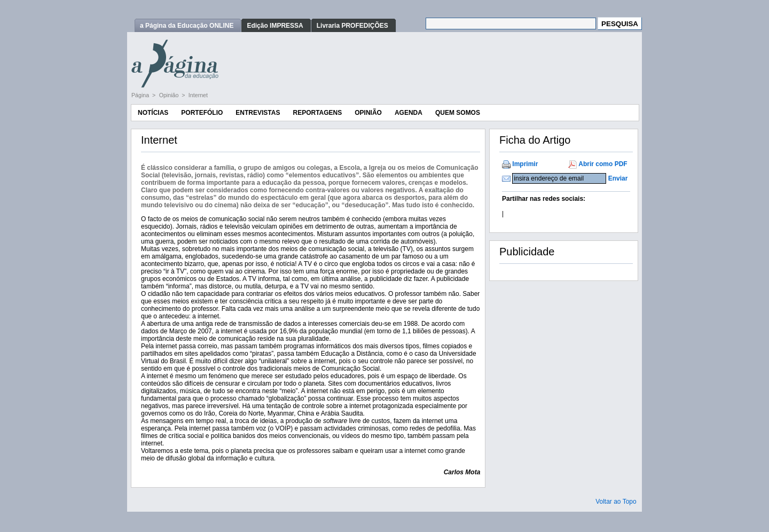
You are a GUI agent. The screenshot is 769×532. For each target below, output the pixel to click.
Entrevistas (258, 113)
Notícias (153, 113)
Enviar (618, 178)
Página (141, 95)
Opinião (170, 95)
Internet (198, 95)
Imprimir (525, 164)
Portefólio (202, 113)
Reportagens (317, 113)
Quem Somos (458, 113)
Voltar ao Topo (616, 502)
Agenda (409, 113)
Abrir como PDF (603, 164)
